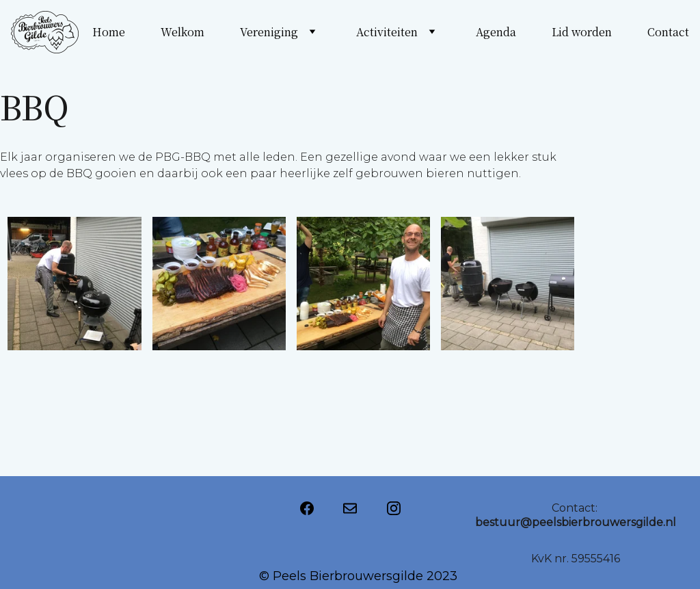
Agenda (496, 32)
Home (109, 32)
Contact (668, 32)
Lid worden (582, 32)
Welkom (183, 32)
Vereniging (269, 32)
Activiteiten (387, 32)
